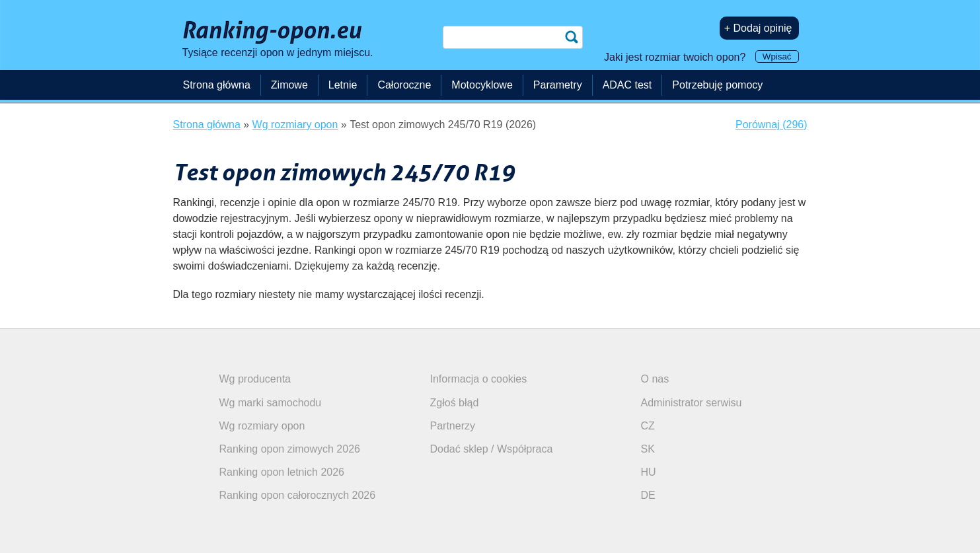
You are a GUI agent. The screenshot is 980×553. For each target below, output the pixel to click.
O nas (655, 379)
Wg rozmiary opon (262, 426)
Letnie (343, 85)
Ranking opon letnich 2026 (282, 472)
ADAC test (627, 85)
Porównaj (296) (772, 125)
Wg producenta (255, 379)
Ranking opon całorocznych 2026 (298, 495)
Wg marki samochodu (271, 403)
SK (648, 449)
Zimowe (289, 85)
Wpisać (777, 56)
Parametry (558, 85)
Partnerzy (453, 426)
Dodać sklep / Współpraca (492, 449)
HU (649, 472)
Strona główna (217, 85)
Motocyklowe (482, 85)
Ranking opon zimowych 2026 (290, 449)
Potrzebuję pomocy (717, 85)
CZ (648, 426)
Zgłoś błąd (455, 403)
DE (648, 495)
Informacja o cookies (479, 379)
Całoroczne (404, 85)
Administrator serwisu (692, 403)
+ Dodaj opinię (758, 28)
